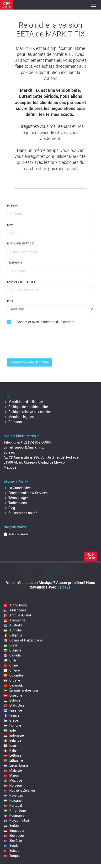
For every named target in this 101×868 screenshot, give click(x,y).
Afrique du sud (17, 615)
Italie (10, 750)
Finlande (13, 710)
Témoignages (16, 498)
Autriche (13, 630)
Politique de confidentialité (26, 407)
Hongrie (12, 725)
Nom (10, 225)
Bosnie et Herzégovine (23, 640)
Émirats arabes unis (21, 690)
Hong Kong (15, 605)
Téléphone (15, 263)
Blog (9, 508)
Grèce (11, 720)
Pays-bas (13, 796)
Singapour (14, 831)
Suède (11, 846)
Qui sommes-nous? (20, 513)
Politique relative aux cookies (28, 412)
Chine (11, 665)
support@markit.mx (29, 447)
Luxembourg (16, 765)
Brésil (11, 645)
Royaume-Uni (16, 821)
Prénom (13, 206)
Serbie (11, 826)
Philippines (15, 610)
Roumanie (14, 816)
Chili (10, 660)
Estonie (12, 700)
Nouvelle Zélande (19, 790)
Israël (11, 745)
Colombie (13, 675)
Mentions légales (19, 417)
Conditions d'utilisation (23, 402)
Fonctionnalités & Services (26, 493)
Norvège (13, 785)
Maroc (11, 775)
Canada (12, 655)
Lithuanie (13, 760)
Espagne (13, 695)
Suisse (11, 851)
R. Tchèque (15, 811)
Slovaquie (14, 836)
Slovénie (13, 841)
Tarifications (15, 503)
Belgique (13, 635)
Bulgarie (13, 650)
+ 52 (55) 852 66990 (36, 442)
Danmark (13, 685)
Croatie (12, 680)
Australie (13, 625)
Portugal (13, 806)
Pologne (13, 801)
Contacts (13, 422)
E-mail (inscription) (21, 244)
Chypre (12, 670)
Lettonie (13, 755)
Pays (10, 301)
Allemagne (14, 620)
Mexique (13, 780)
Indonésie (14, 735)
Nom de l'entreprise (21, 282)
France (11, 715)
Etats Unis (14, 705)
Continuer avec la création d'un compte (46, 322)
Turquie (12, 856)
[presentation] (43, 345)
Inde (10, 730)
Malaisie (13, 770)
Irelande (12, 740)
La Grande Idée (17, 488)
